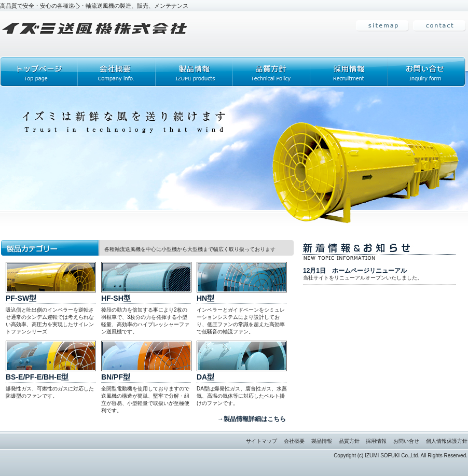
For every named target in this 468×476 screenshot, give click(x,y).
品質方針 (349, 441)
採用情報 (376, 441)
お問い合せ (406, 441)
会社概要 (294, 441)
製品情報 (322, 441)
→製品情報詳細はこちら (252, 419)
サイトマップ (261, 441)
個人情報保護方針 (447, 441)
